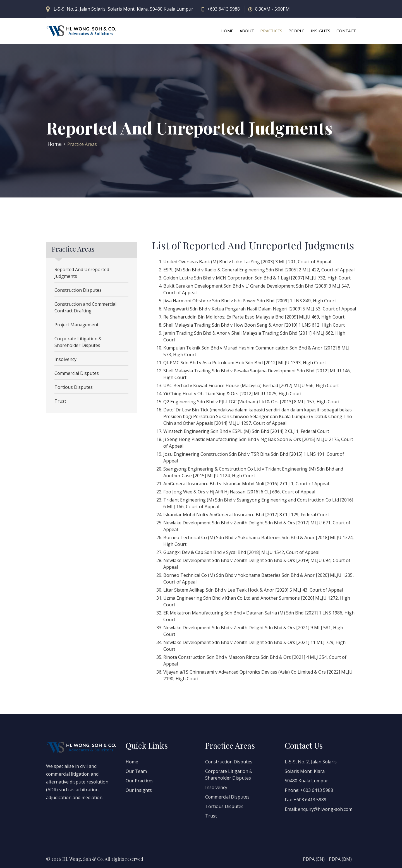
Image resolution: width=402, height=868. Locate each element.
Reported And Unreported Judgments (82, 273)
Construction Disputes (78, 290)
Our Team (136, 771)
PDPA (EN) (314, 859)
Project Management (76, 325)
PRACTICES (271, 31)
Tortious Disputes (74, 387)
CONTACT (346, 31)
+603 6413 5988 (223, 9)
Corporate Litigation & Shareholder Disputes (78, 342)
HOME (227, 31)
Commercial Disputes (77, 373)
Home (55, 144)
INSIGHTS (320, 31)
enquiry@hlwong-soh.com (325, 809)
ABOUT (247, 31)
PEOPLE (296, 31)
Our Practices (140, 781)
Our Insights (139, 790)
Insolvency (65, 359)
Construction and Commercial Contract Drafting (85, 307)
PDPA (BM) (340, 859)
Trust (60, 401)
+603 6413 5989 (310, 800)
